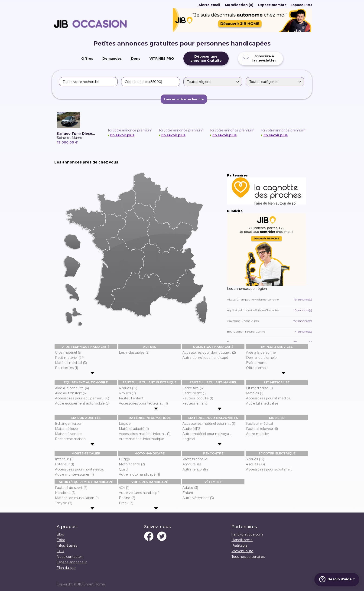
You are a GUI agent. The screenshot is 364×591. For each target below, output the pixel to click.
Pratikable (239, 545)
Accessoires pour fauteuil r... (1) (143, 403)
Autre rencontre (195, 469)
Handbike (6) (65, 493)
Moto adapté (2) (132, 464)
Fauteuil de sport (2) (71, 488)
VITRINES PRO (162, 59)
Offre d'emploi (258, 368)
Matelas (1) (255, 393)
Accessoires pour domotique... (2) (209, 353)
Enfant (188, 493)
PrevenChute (242, 551)
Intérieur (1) (64, 459)
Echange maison (69, 424)
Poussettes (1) (67, 368)
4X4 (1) (124, 488)
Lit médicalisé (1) (259, 388)
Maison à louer (67, 429)
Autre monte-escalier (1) (74, 474)
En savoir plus (122, 135)
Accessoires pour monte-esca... (80, 469)
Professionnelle (195, 459)
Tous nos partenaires (248, 557)
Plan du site (66, 568)
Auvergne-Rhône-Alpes (270, 321)
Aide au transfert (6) (71, 393)
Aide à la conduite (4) (72, 388)
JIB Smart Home (91, 584)
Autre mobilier (258, 434)
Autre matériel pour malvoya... (207, 434)
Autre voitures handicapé (139, 493)
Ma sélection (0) (239, 5)
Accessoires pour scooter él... (269, 469)
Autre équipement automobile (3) (82, 403)
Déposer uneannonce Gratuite (206, 59)
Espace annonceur (72, 562)
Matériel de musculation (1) (77, 498)
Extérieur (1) (65, 464)
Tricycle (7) (64, 503)
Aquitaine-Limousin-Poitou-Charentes (270, 310)
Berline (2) (127, 498)
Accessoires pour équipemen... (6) (82, 398)
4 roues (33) (255, 464)
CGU (60, 551)
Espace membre (272, 5)
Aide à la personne (261, 353)
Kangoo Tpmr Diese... (76, 134)
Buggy (124, 459)
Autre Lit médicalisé (262, 403)
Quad (123, 469)
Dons (136, 59)
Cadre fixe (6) (193, 388)
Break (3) (126, 503)
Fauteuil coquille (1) (198, 398)
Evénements (257, 363)
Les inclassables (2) (134, 353)
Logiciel (125, 424)
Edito (61, 540)
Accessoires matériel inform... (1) (145, 434)
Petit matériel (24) (70, 358)
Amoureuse (192, 464)
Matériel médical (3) (71, 363)
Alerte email (209, 5)
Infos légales (67, 545)
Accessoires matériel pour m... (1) (209, 424)
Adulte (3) (190, 488)
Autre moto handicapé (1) (139, 474)
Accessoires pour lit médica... (269, 398)
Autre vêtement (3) (198, 498)
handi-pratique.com (247, 534)
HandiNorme (242, 540)
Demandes (112, 59)
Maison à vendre (68, 434)
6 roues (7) (127, 393)
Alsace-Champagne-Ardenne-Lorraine (270, 299)
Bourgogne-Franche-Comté (270, 331)
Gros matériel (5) (68, 353)
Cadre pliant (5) (194, 393)
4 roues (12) (128, 388)
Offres (87, 59)
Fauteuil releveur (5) (262, 429)
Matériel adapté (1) (134, 429)
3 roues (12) (255, 459)
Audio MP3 (191, 429)
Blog (60, 534)
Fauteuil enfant (131, 398)
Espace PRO (301, 5)
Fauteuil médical (259, 424)
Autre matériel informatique (141, 439)
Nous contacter (69, 557)
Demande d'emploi (262, 358)
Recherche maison (70, 439)
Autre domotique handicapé (205, 358)
